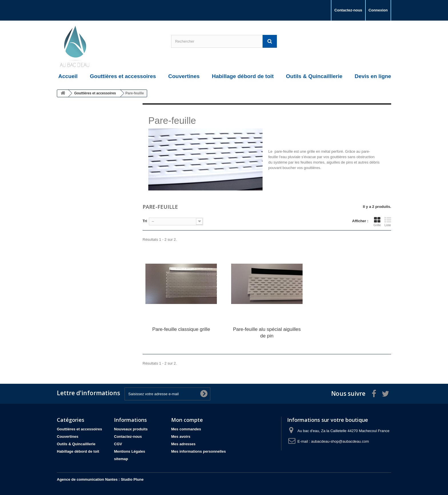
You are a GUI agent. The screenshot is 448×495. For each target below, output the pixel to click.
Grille (377, 222)
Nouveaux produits (131, 429)
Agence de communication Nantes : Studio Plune (100, 479)
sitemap (121, 459)
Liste (388, 222)
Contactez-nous (348, 10)
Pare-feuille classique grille (181, 329)
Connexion (378, 10)
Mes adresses (183, 444)
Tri (145, 221)
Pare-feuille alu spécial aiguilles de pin (267, 333)
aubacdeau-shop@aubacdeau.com (340, 441)
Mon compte (187, 420)
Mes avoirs (181, 437)
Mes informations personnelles (198, 451)
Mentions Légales (130, 451)
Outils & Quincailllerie (76, 444)
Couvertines (68, 437)
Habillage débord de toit (78, 451)
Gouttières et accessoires (79, 429)
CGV (118, 444)
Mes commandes (186, 429)
